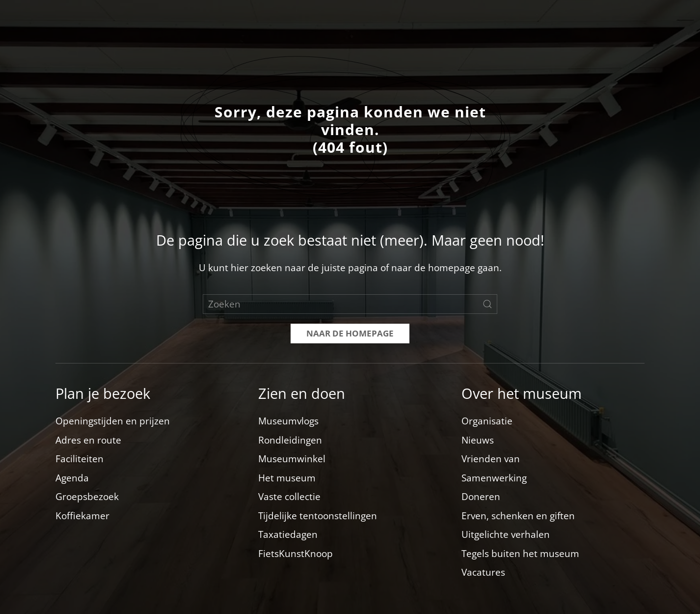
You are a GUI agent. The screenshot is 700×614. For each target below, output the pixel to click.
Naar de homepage (350, 333)
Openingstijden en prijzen (113, 421)
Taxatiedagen (288, 534)
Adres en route (88, 440)
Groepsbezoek (87, 497)
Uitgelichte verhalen (506, 534)
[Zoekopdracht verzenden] (487, 304)
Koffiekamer (82, 516)
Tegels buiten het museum (520, 554)
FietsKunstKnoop (296, 554)
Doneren (481, 497)
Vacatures (483, 572)
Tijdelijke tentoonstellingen (318, 516)
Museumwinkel (292, 459)
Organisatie (487, 421)
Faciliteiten (80, 459)
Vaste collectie (289, 497)
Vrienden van (491, 459)
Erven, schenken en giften (518, 516)
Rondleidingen (290, 440)
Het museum (287, 478)
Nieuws (478, 440)
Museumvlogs (288, 421)
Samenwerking (494, 478)
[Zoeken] (350, 304)
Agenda (72, 478)
